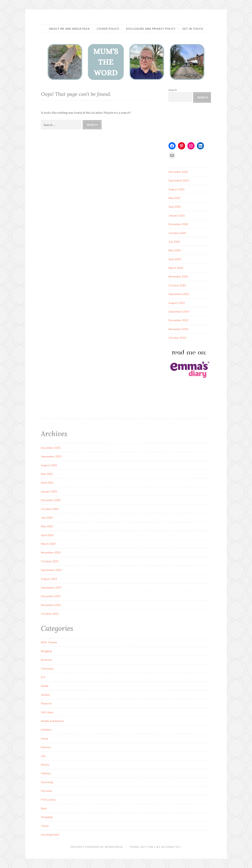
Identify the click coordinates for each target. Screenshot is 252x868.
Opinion (46, 773)
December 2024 (178, 224)
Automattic (171, 847)
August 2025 (177, 189)
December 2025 (178, 172)
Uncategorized (50, 834)
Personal (46, 791)
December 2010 (178, 320)
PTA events (48, 800)
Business (47, 660)
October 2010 (177, 338)
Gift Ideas (47, 712)
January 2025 (177, 215)
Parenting (47, 782)
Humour (46, 747)
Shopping (47, 817)
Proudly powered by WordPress (97, 847)
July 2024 (174, 242)
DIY (43, 677)
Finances (46, 703)
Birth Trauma (49, 642)
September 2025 (179, 180)
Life (43, 756)
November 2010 (178, 329)
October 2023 (177, 285)
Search (173, 90)
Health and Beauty (52, 721)
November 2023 (178, 276)
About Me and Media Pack (69, 29)
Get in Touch (193, 29)
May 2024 (175, 250)
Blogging (46, 651)
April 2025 (175, 207)
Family (45, 686)
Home (45, 738)
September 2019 (179, 311)
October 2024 (177, 233)
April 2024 (175, 259)
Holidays (46, 730)
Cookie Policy (108, 29)
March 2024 (176, 268)
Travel (45, 826)
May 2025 (175, 198)
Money (45, 765)
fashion (45, 695)
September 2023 (179, 294)
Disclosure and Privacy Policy (151, 29)
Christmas (47, 669)
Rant (44, 808)
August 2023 (177, 303)
